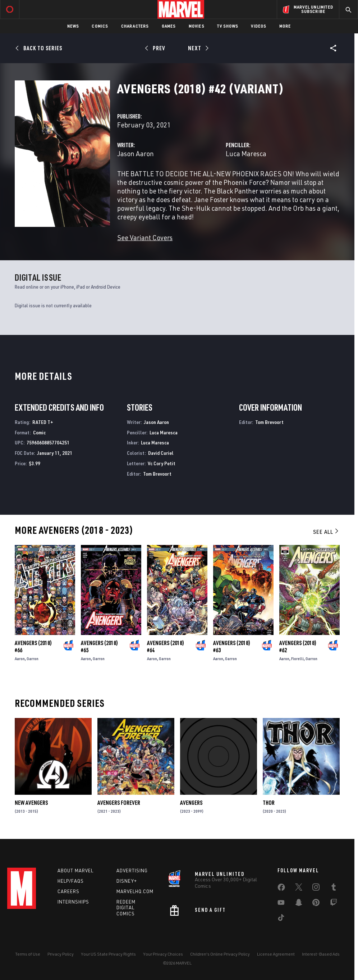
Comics (100, 26)
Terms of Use (28, 954)
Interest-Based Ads (321, 954)
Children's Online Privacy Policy (220, 954)
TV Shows (228, 26)
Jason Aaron (136, 153)
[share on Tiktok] (281, 919)
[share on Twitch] (334, 904)
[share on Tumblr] (334, 888)
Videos (258, 26)
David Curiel (161, 453)
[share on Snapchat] (299, 904)
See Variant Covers (145, 237)
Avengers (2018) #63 (232, 647)
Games (169, 26)
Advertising (132, 871)
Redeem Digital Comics (126, 908)
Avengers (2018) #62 (298, 647)
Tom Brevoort (157, 474)
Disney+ (127, 881)
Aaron (20, 659)
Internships (73, 902)
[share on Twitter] (299, 888)
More (285, 26)
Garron (33, 659)
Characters (135, 26)
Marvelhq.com (135, 891)
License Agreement (276, 954)
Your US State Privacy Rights (108, 954)
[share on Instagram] (316, 888)
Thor (269, 803)
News (73, 26)
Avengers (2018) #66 (33, 647)
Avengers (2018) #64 (166, 647)
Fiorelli (297, 659)
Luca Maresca (246, 153)
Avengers (191, 803)
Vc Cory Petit (162, 463)
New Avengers (31, 803)
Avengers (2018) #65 (99, 647)
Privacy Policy (61, 954)
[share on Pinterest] (316, 904)
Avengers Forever (119, 803)
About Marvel (75, 871)
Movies (196, 26)
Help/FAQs (71, 881)
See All (326, 532)
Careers (68, 891)
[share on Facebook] (281, 889)
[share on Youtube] (281, 904)
